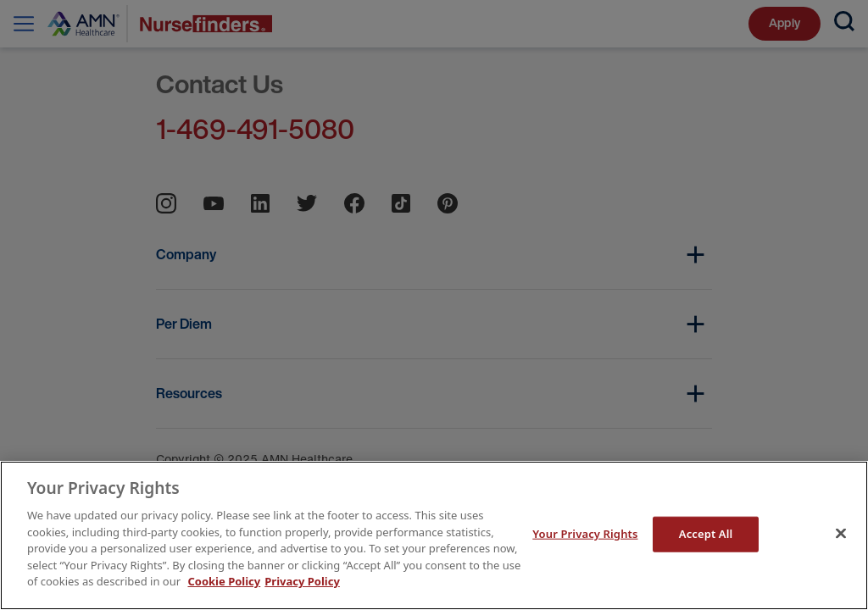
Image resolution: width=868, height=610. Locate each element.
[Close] (841, 534)
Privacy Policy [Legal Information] (302, 581)
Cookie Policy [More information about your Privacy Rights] (224, 581)
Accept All (706, 534)
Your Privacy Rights (585, 534)
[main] (434, 535)
